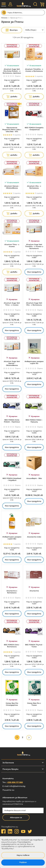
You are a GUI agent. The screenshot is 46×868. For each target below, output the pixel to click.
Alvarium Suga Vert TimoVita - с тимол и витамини (34, 246)
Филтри (14, 30)
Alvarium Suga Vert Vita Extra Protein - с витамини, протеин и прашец (12, 72)
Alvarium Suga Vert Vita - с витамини (34, 304)
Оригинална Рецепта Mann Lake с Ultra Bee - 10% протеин (12, 130)
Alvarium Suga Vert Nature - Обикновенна (12, 363)
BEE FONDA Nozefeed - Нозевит (12, 479)
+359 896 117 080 (15, 782)
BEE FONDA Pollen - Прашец (34, 421)
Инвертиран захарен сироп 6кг (12, 538)
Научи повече (23, 855)
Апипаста (34, 591)
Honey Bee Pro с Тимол (34, 704)
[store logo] (23, 4)
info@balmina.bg (17, 786)
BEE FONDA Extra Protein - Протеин (12, 421)
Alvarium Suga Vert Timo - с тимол (12, 304)
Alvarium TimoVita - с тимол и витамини (34, 70)
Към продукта (34, 272)
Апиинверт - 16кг (34, 478)
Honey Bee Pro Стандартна (12, 704)
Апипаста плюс (34, 537)
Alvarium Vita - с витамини (34, 187)
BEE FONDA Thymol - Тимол (34, 646)
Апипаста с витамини (12, 592)
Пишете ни (8, 790)
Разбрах (23, 862)
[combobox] (23, 13)
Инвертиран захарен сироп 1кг (34, 362)
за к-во (12, 90)
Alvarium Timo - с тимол (12, 245)
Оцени (18, 76)
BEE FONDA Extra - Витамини (12, 646)
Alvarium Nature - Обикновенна (12, 187)
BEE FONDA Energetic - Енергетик (34, 129)
